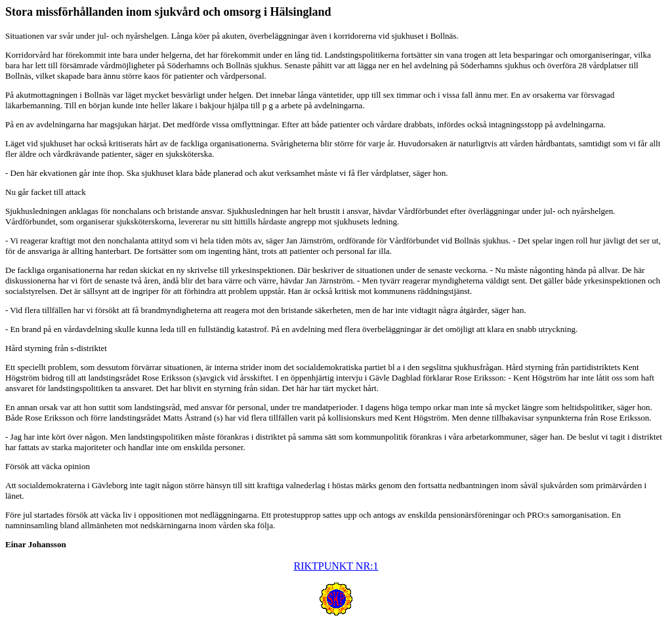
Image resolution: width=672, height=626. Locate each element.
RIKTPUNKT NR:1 (336, 566)
